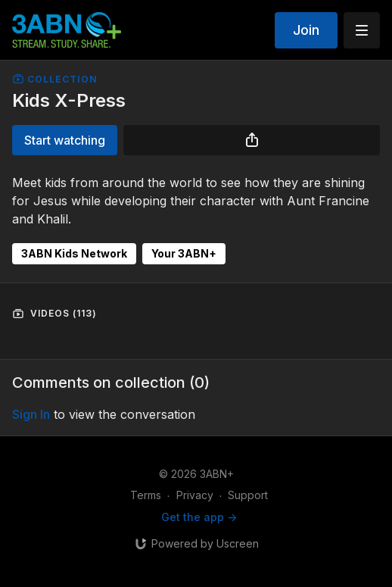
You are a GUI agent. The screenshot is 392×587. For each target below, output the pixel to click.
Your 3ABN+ (184, 253)
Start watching (65, 140)
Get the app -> (199, 517)
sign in (31, 414)
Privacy (195, 495)
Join (306, 30)
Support (248, 495)
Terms (146, 495)
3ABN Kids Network (74, 253)
